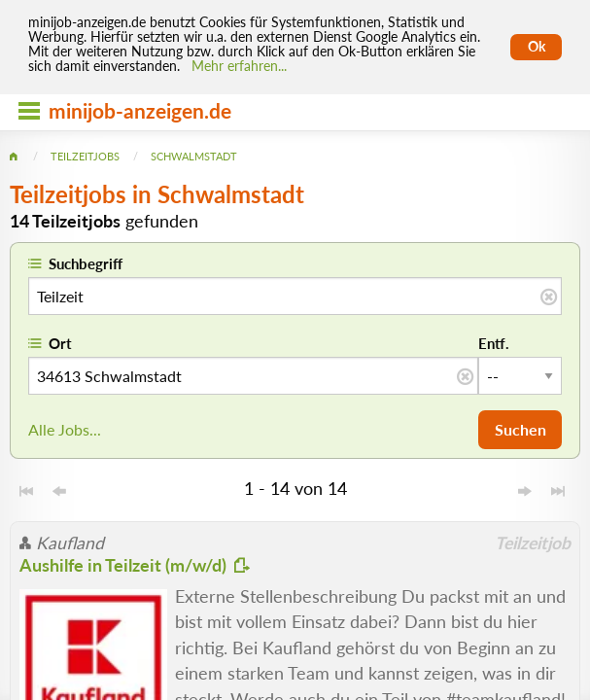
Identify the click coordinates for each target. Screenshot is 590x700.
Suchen (521, 429)
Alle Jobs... (65, 429)
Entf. (494, 343)
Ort (60, 343)
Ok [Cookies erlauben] (537, 47)
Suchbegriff (86, 263)
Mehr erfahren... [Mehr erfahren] (239, 66)
